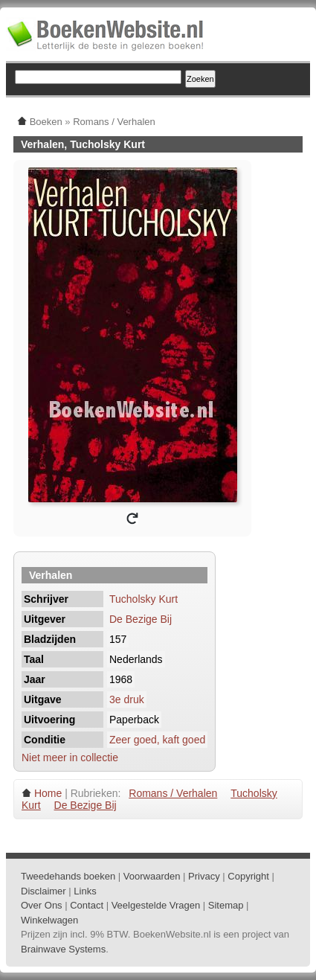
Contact (87, 905)
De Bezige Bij (141, 619)
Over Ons (42, 905)
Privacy (204, 876)
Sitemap (226, 905)
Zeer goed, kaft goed (157, 740)
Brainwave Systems (63, 949)
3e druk (127, 699)
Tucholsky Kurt (144, 599)
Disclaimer (43, 891)
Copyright (248, 876)
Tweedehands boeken (68, 876)
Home (48, 793)
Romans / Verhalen (173, 793)
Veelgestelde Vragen (156, 905)
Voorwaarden (152, 876)
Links (85, 891)
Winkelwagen (49, 920)
